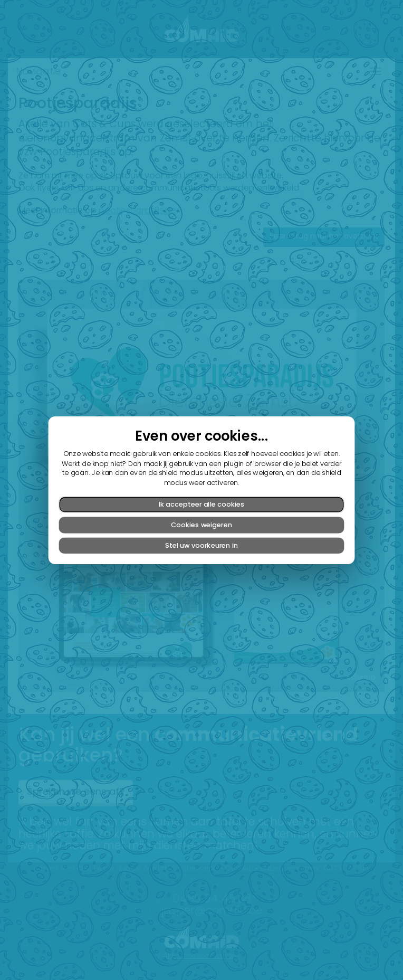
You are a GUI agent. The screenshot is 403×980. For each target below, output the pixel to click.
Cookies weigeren (201, 525)
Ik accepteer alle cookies (201, 504)
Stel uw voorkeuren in (201, 545)
